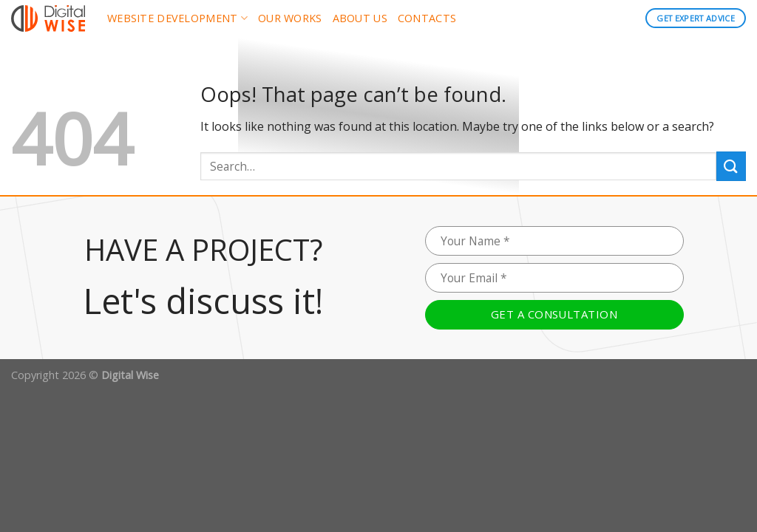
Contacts (427, 18)
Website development (177, 18)
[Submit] (731, 166)
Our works (290, 18)
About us (360, 18)
